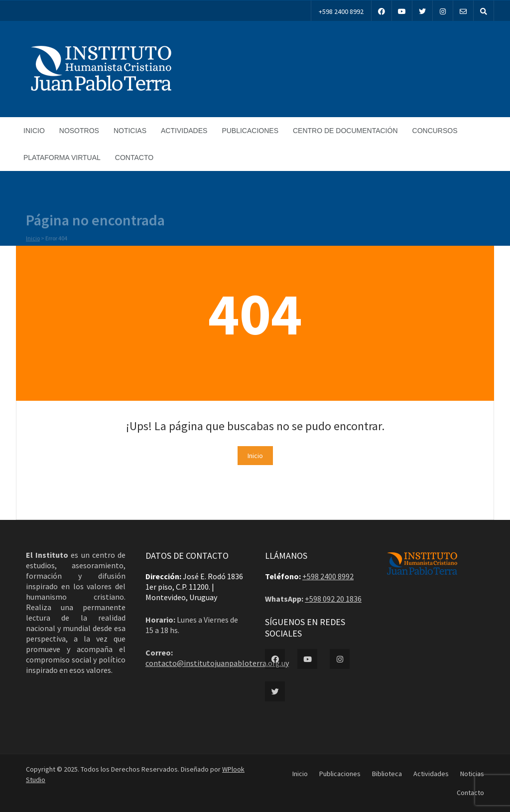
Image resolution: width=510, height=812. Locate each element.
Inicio (34, 131)
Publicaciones (250, 131)
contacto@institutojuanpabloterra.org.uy (217, 663)
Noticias (130, 131)
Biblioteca (387, 774)
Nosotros (79, 131)
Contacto (134, 158)
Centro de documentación (345, 131)
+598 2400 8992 (341, 11)
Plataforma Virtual (62, 158)
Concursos (435, 131)
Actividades (184, 131)
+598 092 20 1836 (333, 599)
